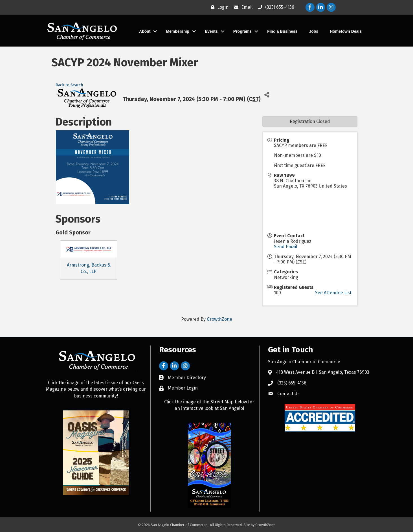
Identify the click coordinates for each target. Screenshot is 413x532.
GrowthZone (219, 319)
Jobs (314, 31)
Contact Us (288, 394)
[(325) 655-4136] (275, 7)
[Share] (267, 95)
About (145, 31)
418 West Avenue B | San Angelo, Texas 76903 (323, 372)
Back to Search (69, 85)
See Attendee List (333, 293)
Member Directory (187, 378)
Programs (242, 31)
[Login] (218, 7)
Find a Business (282, 31)
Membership (177, 31)
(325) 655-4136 (292, 383)
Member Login (183, 388)
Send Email (285, 247)
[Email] (242, 7)
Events (211, 31)
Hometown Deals (346, 31)
